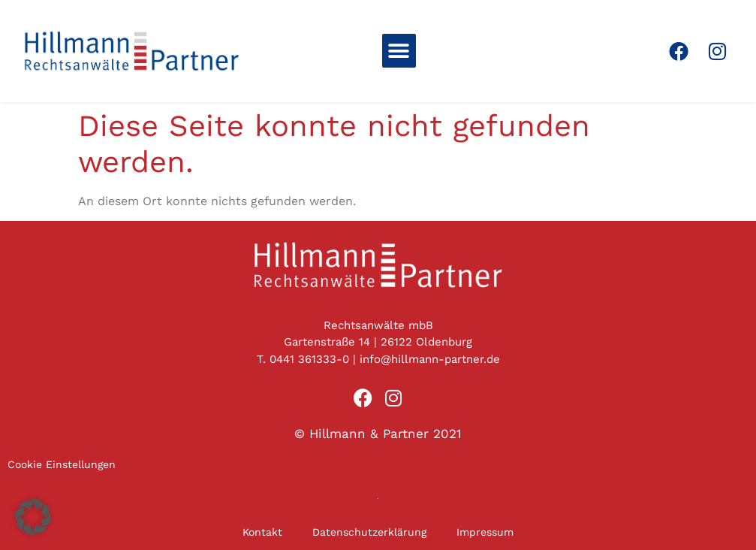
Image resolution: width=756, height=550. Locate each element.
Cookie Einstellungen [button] (62, 464)
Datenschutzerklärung (369, 532)
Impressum (485, 532)
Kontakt (262, 532)
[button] (399, 51)
